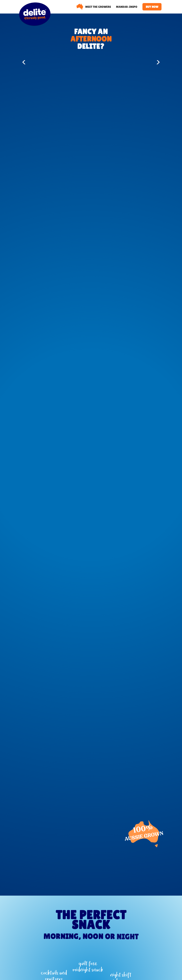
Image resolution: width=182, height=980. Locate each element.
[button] (25, 62)
